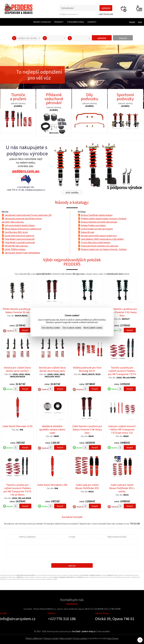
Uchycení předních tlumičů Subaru (20, 225)
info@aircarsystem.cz (69, 14)
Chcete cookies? (80, 638)
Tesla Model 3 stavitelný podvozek (20, 242)
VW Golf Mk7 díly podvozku (16, 246)
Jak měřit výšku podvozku (13, 222)
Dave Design (113, 638)
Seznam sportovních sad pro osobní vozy (99, 236)
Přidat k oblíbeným (34, 638)
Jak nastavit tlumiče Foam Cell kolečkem (22, 253)
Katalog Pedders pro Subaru (93, 225)
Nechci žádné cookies (93, 328)
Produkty (59, 22)
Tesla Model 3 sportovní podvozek (20, 239)
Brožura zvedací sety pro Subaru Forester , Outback (104, 249)
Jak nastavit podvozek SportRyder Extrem (23, 219)
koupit (25, 330)
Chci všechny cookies (51, 328)
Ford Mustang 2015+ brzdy (16, 232)
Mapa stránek (66, 638)
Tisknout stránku (51, 638)
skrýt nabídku (72, 192)
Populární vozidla (76, 22)
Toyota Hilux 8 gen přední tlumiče (96, 242)
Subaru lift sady (88, 232)
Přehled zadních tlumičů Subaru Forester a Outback (104, 219)
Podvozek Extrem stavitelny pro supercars (100, 246)
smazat (123, 38)
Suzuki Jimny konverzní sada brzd (19, 236)
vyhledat (102, 38)
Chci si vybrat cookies (72, 328)
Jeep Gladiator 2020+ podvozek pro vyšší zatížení (102, 239)
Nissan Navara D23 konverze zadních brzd (23, 229)
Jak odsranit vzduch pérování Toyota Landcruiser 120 (28, 215)
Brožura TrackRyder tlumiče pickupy (97, 215)
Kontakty (92, 22)
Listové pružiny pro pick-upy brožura (97, 229)
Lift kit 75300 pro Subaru (15, 249)
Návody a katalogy (42, 22)
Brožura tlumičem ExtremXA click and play (99, 222)
